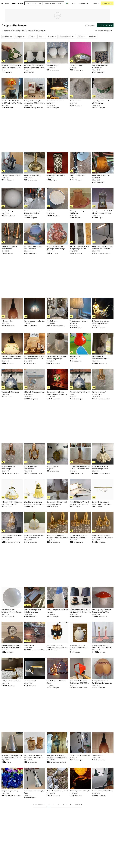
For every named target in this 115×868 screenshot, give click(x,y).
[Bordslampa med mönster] (57, 163)
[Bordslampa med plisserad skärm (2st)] (80, 308)
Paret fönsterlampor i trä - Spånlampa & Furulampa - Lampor (34, 756)
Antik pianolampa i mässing (11, 681)
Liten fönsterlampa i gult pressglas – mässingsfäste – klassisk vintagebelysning (34, 503)
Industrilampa (29, 645)
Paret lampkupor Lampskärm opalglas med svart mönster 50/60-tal (34, 67)
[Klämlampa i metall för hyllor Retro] (35, 778)
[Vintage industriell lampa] (12, 379)
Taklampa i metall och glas (11, 175)
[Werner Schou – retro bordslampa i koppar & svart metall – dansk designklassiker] (57, 633)
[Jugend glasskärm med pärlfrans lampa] (103, 88)
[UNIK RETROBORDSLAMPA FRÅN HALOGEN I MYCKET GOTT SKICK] (12, 633)
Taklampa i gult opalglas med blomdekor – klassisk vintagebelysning (12, 503)
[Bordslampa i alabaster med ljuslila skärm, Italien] (57, 489)
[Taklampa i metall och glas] (12, 163)
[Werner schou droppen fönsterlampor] (12, 234)
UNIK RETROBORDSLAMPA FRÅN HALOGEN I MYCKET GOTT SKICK (11, 646)
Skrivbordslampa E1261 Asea (102, 791)
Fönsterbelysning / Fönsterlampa (99, 393)
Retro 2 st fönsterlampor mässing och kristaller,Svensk (103, 536)
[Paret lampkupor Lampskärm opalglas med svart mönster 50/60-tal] (35, 53)
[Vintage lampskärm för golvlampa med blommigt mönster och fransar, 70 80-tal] (57, 234)
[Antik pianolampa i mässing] (12, 668)
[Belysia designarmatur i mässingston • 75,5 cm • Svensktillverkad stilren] (103, 489)
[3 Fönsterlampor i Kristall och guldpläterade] (12, 523)
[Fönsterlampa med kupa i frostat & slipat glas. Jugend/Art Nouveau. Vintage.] (35, 198)
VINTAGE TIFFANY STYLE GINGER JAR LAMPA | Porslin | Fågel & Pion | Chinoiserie (12, 102)
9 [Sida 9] (71, 804)
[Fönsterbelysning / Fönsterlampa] (103, 379)
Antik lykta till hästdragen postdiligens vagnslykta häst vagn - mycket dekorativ (57, 756)
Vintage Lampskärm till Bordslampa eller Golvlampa (102, 682)
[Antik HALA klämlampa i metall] (57, 778)
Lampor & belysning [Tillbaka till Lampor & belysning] (12, 31)
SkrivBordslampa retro (78, 175)
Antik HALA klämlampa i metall (57, 791)
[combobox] (34, 3)
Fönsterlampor (52, 321)
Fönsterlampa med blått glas (34, 321)
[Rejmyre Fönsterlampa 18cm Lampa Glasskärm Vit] (35, 523)
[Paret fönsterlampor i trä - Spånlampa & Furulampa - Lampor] (35, 743)
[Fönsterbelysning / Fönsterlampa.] (12, 454)
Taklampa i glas (7, 321)
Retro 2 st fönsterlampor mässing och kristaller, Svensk (57, 536)
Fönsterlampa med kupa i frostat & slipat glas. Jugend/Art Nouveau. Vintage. (33, 212)
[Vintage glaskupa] (57, 454)
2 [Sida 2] (54, 804)
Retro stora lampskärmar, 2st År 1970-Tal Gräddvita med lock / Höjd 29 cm (80, 468)
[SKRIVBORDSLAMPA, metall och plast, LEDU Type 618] (80, 489)
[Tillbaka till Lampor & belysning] (2, 31)
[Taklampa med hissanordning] (80, 743)
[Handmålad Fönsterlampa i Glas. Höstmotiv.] (35, 234)
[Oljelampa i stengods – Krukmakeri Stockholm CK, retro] (80, 633)
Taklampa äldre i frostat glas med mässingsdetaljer (57, 358)
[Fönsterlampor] (57, 308)
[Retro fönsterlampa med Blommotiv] (103, 163)
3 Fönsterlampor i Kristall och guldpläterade (12, 536)
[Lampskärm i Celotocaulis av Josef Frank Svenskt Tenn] (12, 53)
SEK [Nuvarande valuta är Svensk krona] (73, 3)
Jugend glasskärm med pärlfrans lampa (100, 102)
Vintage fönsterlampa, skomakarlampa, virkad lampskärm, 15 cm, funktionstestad (100, 468)
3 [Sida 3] (59, 804)
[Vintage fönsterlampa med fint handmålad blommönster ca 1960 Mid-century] (12, 344)
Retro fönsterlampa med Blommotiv (101, 177)
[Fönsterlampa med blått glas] (35, 308)
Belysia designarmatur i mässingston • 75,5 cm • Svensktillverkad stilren (101, 503)
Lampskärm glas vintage (10, 791)
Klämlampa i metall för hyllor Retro (34, 792)
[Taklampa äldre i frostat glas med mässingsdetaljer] (57, 344)
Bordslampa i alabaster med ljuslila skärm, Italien (57, 503)
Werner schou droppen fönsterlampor (10, 248)
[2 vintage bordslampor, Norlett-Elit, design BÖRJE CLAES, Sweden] (103, 633)
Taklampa (50, 211)
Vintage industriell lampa (10, 392)
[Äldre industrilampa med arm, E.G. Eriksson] (35, 379)
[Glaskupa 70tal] (80, 344)
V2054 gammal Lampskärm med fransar (79, 212)
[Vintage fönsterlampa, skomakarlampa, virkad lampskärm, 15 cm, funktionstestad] (103, 454)
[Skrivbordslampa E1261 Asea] (103, 778)
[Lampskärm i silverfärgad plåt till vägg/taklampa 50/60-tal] (12, 743)
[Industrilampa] (35, 633)
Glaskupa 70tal (75, 356)
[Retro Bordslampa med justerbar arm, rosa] (35, 597)
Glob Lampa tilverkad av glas (80, 791)
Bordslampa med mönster (56, 175)
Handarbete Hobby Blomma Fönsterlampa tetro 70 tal (34, 358)
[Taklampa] (57, 198)
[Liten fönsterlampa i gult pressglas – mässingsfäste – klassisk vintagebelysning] (35, 489)
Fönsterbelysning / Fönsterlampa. (8, 468)
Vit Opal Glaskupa (8, 211)
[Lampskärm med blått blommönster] (103, 53)
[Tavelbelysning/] (35, 668)
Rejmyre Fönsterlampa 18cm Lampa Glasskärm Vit (34, 536)
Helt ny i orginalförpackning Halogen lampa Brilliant (79, 248)
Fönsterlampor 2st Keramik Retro (56, 682)
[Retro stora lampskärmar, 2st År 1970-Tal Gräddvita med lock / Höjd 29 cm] (80, 454)
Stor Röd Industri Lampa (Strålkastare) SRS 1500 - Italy (79, 682)
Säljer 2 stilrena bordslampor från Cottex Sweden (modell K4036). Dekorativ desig (80, 611)
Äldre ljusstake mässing (33, 175)
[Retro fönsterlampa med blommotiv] (57, 88)
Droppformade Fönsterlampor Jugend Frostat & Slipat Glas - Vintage (100, 358)
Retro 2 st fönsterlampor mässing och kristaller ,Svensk (79, 536)
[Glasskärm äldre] (80, 88)
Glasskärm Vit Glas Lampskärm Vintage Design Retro (11, 611)
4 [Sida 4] (64, 804)
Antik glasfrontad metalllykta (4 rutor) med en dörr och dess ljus (103, 212)
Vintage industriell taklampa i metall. (80, 393)
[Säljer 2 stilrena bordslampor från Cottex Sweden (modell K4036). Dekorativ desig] (80, 597)
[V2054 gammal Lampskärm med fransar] (80, 198)
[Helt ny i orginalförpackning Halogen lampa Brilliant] (80, 234)
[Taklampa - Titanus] (80, 53)
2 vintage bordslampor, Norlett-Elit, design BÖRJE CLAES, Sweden (102, 646)
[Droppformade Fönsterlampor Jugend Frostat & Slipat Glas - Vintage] (103, 344)
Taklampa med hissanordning (80, 755)
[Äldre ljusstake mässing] (35, 163)
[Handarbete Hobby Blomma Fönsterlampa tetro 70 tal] (35, 344)
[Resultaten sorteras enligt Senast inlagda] (104, 31)
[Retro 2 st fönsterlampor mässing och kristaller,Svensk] (103, 523)
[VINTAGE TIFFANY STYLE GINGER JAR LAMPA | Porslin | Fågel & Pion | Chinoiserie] (12, 88)
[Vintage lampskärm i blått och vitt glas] (57, 597)
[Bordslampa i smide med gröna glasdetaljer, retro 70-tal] (57, 379)
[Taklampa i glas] (12, 308)
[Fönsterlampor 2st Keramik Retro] (57, 668)
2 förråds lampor (53, 65)
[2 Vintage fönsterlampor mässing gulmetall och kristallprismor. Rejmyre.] (103, 308)
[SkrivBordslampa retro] (80, 163)
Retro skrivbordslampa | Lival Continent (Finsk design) (103, 248)
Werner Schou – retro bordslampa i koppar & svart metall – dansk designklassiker (57, 646)
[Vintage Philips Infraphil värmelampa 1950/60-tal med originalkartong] (35, 88)
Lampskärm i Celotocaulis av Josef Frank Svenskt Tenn (12, 66)
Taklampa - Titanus (76, 65)
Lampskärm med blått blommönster (100, 66)
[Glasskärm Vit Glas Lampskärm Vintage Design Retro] (12, 597)
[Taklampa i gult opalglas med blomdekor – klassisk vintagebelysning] (12, 489)
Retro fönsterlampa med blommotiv (56, 102)
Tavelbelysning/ (30, 681)
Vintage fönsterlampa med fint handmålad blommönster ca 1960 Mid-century (12, 358)
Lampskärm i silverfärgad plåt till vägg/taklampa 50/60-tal (12, 756)
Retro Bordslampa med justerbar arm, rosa (32, 611)
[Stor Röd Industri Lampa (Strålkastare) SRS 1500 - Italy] (80, 668)
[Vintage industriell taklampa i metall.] (80, 379)
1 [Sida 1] (49, 804)
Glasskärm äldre (75, 101)
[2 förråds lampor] (57, 53)
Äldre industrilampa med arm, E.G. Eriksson (35, 393)
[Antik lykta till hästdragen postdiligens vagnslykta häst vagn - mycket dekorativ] (57, 743)
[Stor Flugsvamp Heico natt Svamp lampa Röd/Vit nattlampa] (103, 597)
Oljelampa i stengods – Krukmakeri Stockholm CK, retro (79, 646)
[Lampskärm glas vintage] (12, 778)
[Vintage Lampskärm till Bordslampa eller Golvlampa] (103, 668)
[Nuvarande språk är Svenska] (67, 3)
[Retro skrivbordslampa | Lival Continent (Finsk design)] (103, 234)
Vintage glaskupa (53, 466)
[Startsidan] (17, 3)
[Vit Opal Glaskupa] (12, 198)
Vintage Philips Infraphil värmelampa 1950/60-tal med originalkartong (35, 102)
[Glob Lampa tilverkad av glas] (80, 778)
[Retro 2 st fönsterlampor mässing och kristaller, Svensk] (57, 523)
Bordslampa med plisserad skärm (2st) (79, 322)
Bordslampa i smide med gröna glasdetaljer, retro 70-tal (57, 393)
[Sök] (40, 3)
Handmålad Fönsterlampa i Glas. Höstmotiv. (34, 248)
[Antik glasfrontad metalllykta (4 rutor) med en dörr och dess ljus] (103, 198)
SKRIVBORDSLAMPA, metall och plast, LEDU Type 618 (79, 503)
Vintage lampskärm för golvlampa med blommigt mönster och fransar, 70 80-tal (57, 248)
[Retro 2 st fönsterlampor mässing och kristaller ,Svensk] (80, 523)
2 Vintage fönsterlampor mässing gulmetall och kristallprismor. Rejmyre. (101, 322)
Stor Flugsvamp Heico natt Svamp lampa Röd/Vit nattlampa (102, 611)
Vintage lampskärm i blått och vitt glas (57, 611)
